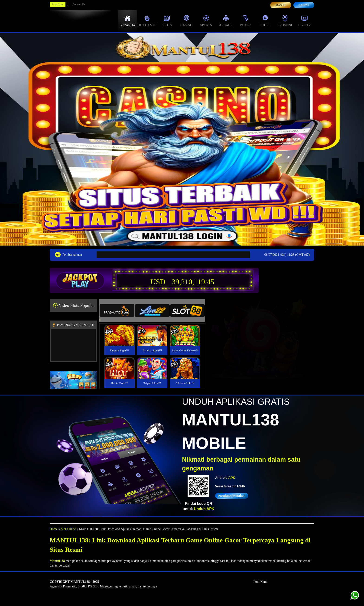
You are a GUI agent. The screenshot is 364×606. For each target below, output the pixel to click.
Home (54, 529)
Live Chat (58, 4)
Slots (167, 21)
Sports (206, 21)
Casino (186, 21)
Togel (265, 21)
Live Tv (305, 21)
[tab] (117, 311)
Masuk (281, 5)
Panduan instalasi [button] (232, 496)
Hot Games (147, 21)
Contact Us (79, 4)
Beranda (127, 21)
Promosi (285, 21)
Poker (245, 21)
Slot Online (68, 529)
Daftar (304, 5)
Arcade (226, 21)
